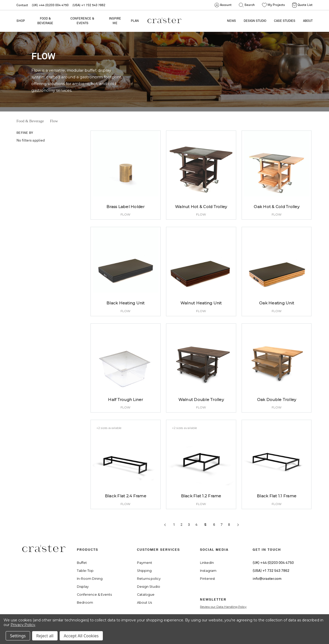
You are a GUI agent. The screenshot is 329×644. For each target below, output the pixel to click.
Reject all (45, 636)
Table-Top (85, 571)
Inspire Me (115, 21)
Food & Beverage (45, 21)
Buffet (82, 563)
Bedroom (85, 603)
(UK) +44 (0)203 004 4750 (50, 5)
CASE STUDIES (285, 21)
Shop (21, 21)
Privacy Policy (23, 625)
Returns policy (149, 579)
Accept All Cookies (81, 636)
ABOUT (308, 21)
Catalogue (146, 595)
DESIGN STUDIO (255, 21)
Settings (18, 636)
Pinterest (208, 579)
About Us (144, 603)
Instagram (208, 571)
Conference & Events (82, 21)
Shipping (144, 571)
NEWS (231, 21)
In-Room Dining (90, 579)
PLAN (135, 21)
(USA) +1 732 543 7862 (89, 5)
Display (83, 587)
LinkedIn (207, 563)
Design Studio (149, 587)
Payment (145, 563)
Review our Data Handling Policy (223, 607)
